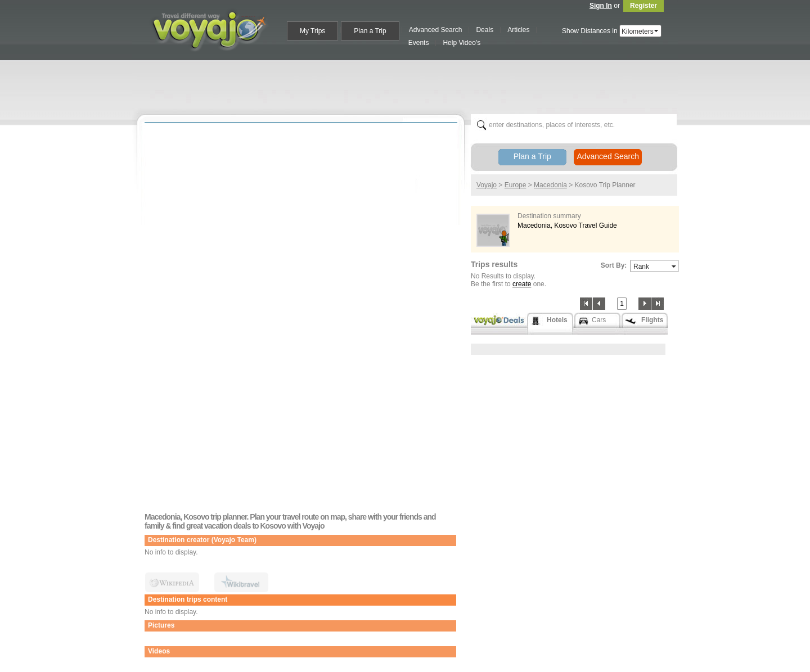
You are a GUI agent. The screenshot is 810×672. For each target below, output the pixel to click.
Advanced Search (608, 156)
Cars (599, 320)
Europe (516, 185)
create (522, 284)
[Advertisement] (409, 85)
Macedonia (550, 185)
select (657, 31)
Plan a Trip (532, 156)
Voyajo (487, 185)
